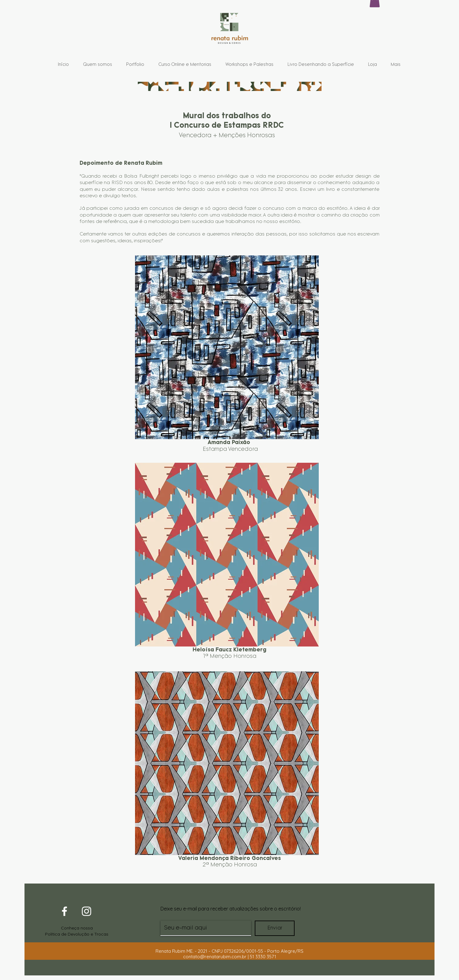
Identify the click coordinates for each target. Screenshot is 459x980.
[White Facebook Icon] (64, 911)
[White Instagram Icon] (87, 911)
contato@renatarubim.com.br (215, 957)
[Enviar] (275, 928)
